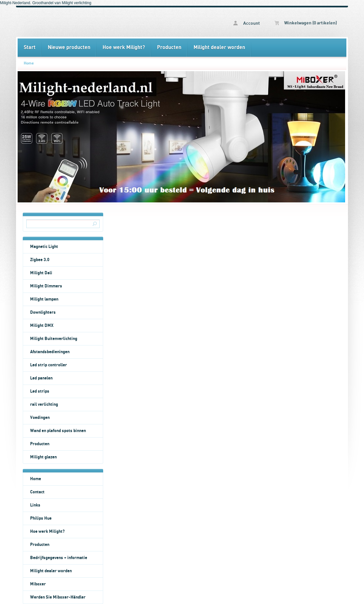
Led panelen (41, 378)
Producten (169, 47)
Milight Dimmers (46, 286)
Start (30, 47)
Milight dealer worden (219, 47)
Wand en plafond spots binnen (58, 431)
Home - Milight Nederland (100, 22)
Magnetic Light (44, 247)
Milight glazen (43, 457)
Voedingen (40, 418)
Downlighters (43, 312)
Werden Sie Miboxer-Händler (58, 597)
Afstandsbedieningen (50, 352)
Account (247, 23)
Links (35, 505)
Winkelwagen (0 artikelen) (306, 23)
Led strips (40, 391)
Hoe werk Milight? (124, 47)
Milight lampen (44, 299)
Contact (37, 492)
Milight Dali (41, 273)
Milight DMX (42, 326)
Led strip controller (49, 365)
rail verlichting (44, 404)
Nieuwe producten (69, 47)
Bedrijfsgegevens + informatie (59, 558)
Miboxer (38, 584)
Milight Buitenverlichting (54, 339)
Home (29, 63)
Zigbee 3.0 (40, 260)
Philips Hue (41, 518)
